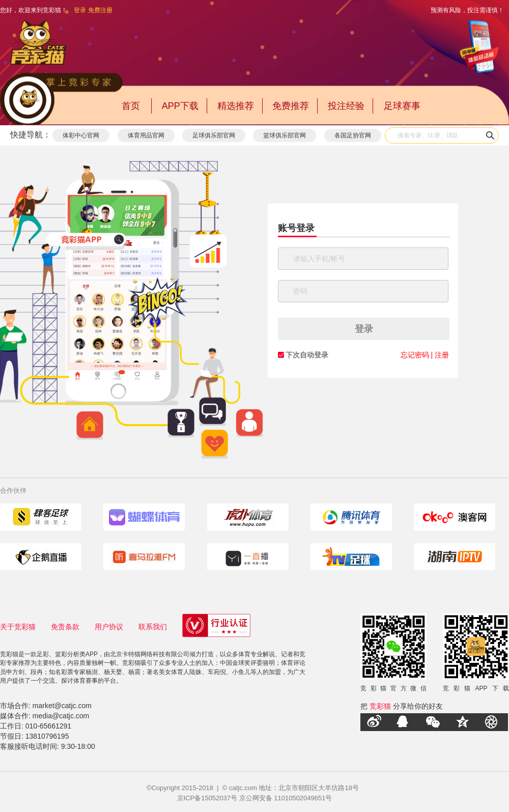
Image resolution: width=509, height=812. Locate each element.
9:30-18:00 (78, 746)
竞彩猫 (380, 706)
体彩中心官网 (81, 135)
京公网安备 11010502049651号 (286, 798)
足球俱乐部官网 (214, 135)
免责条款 (65, 627)
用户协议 (109, 627)
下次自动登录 (307, 355)
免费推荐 (291, 106)
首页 (131, 106)
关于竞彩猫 (18, 627)
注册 (442, 355)
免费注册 (100, 10)
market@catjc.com (62, 706)
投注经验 (346, 106)
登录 (80, 10)
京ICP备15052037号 (207, 798)
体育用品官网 (146, 135)
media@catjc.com (61, 716)
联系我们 (153, 627)
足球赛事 (402, 106)
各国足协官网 (353, 135)
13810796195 (47, 736)
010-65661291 (48, 726)
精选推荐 (236, 106)
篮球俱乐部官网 (285, 135)
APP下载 (180, 106)
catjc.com (243, 788)
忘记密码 (415, 355)
